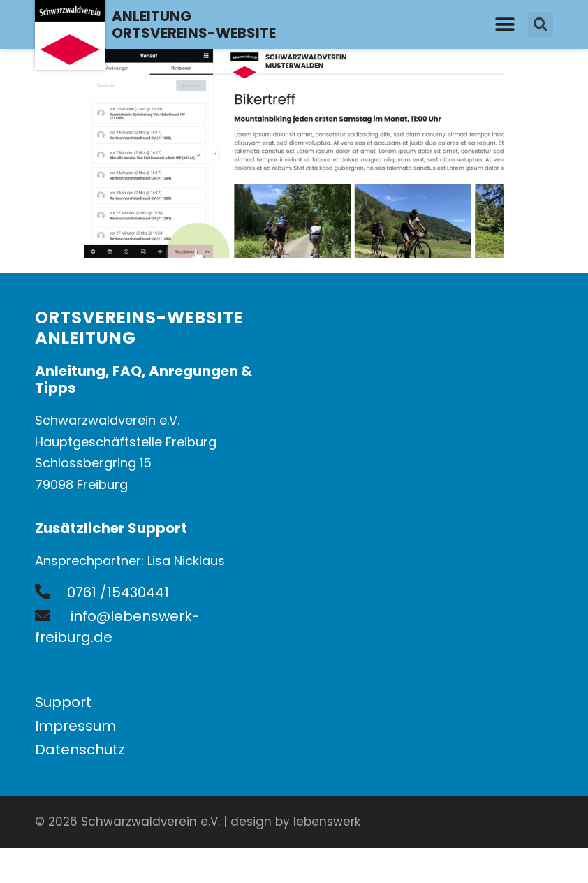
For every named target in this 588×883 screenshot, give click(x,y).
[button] (505, 25)
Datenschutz (80, 750)
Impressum (75, 726)
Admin (533, 822)
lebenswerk (327, 822)
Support (63, 702)
